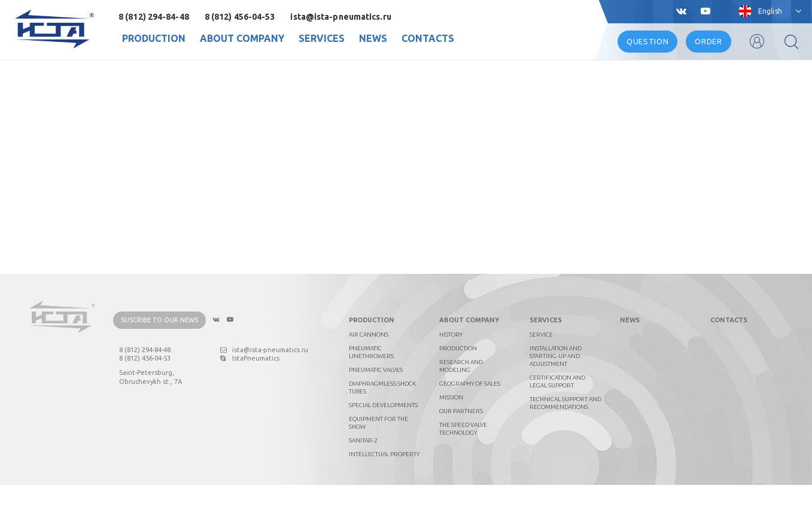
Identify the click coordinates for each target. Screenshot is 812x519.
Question (647, 41)
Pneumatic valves (376, 404)
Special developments (383, 439)
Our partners (461, 445)
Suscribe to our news (159, 355)
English (770, 11)
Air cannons (369, 369)
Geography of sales (470, 418)
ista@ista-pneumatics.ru (340, 17)
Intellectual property (384, 488)
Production (154, 38)
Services (322, 38)
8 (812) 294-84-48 (154, 17)
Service (541, 369)
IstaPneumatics (250, 393)
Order (708, 41)
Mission (451, 431)
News (373, 38)
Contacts (428, 38)
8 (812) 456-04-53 (240, 17)
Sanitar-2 (363, 474)
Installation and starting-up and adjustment (556, 390)
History (451, 369)
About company (242, 38)
